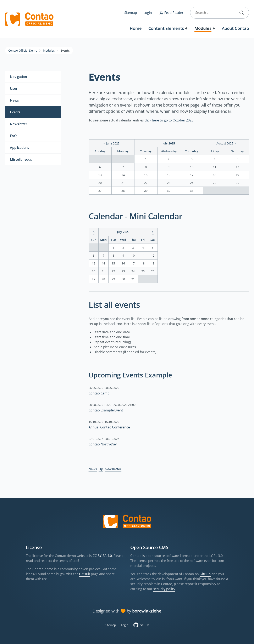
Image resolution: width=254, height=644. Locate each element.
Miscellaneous (21, 159)
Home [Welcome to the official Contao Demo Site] (136, 28)
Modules (203, 28)
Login (148, 13)
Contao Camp (99, 393)
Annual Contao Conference (109, 427)
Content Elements (166, 28)
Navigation (18, 77)
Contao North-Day (103, 444)
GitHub (85, 574)
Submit (243, 13)
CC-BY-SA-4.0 (102, 556)
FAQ (13, 136)
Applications (20, 148)
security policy (164, 589)
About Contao (235, 28)
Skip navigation (87, 25)
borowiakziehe (147, 611)
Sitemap (131, 13)
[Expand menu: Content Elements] (186, 28)
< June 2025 (111, 143)
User (14, 89)
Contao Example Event (106, 410)
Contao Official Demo (23, 50)
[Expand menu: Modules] (214, 28)
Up (101, 469)
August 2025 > (226, 143)
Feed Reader (174, 13)
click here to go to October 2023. (169, 120)
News (93, 469)
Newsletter (113, 469)
